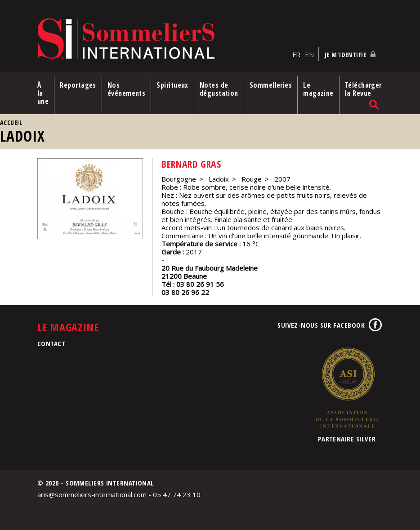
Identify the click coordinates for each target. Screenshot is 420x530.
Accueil (11, 122)
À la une (43, 93)
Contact (51, 343)
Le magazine (318, 89)
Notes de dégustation (219, 89)
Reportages (78, 85)
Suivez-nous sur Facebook (321, 325)
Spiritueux (172, 85)
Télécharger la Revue (363, 89)
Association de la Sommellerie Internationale (347, 387)
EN (309, 54)
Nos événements (127, 89)
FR (296, 54)
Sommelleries (271, 85)
